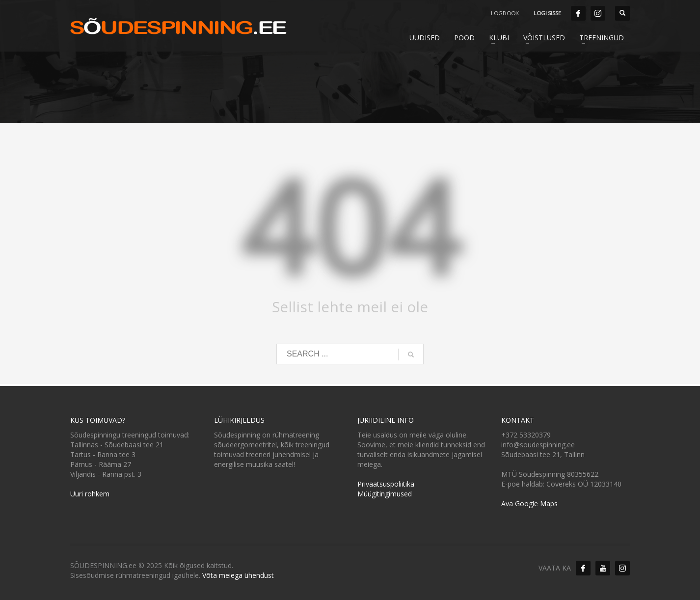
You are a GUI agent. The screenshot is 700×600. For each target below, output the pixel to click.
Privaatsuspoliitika (386, 484)
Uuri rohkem (90, 494)
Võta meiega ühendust (238, 575)
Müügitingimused (385, 494)
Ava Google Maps (529, 504)
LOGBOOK (505, 13)
